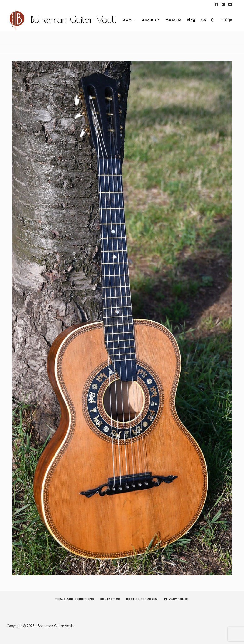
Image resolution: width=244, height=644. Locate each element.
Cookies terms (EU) (142, 599)
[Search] (213, 20)
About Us (151, 20)
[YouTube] (230, 4)
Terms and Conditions (75, 599)
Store (130, 20)
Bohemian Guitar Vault (74, 20)
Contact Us (110, 599)
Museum (173, 20)
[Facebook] (216, 4)
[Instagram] (223, 4)
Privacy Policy (177, 599)
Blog (191, 20)
